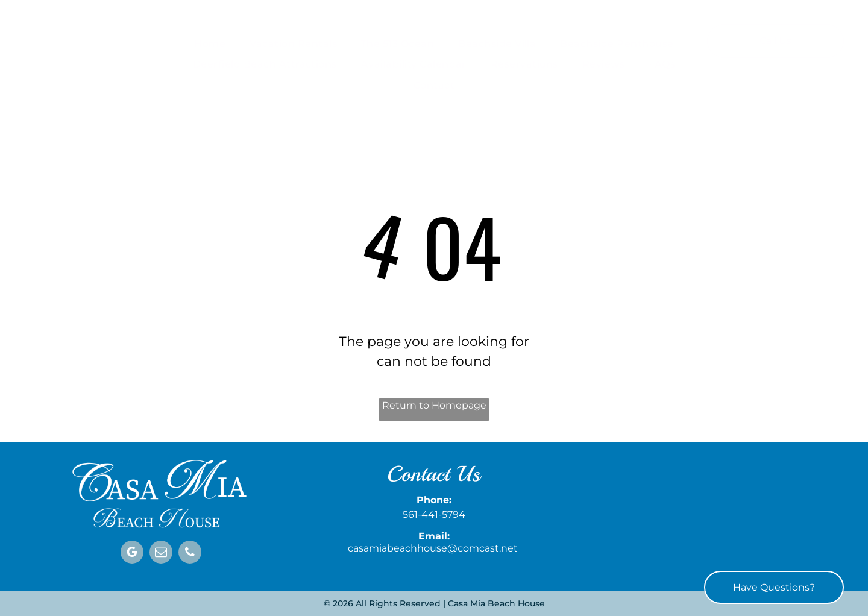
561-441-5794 (434, 514)
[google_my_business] (132, 554)
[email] (161, 554)
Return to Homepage (434, 405)
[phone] (190, 554)
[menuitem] (210, 44)
